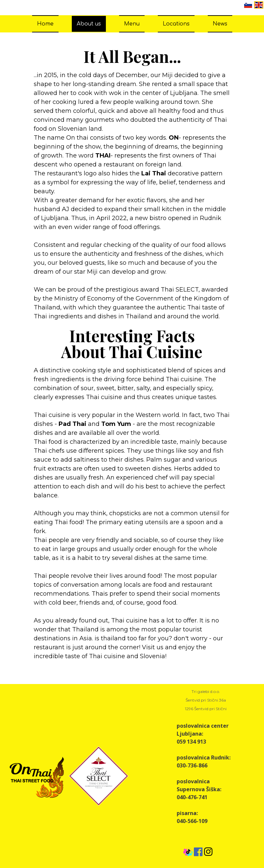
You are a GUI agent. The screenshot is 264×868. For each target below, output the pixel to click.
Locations (176, 24)
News (220, 24)
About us (89, 24)
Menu (132, 24)
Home (45, 24)
